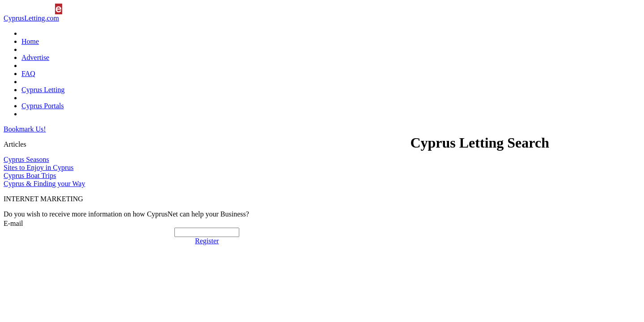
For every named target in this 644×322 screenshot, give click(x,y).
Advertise (35, 57)
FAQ (28, 74)
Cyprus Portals (43, 106)
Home (30, 41)
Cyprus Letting (43, 90)
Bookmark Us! (25, 129)
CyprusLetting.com (31, 18)
